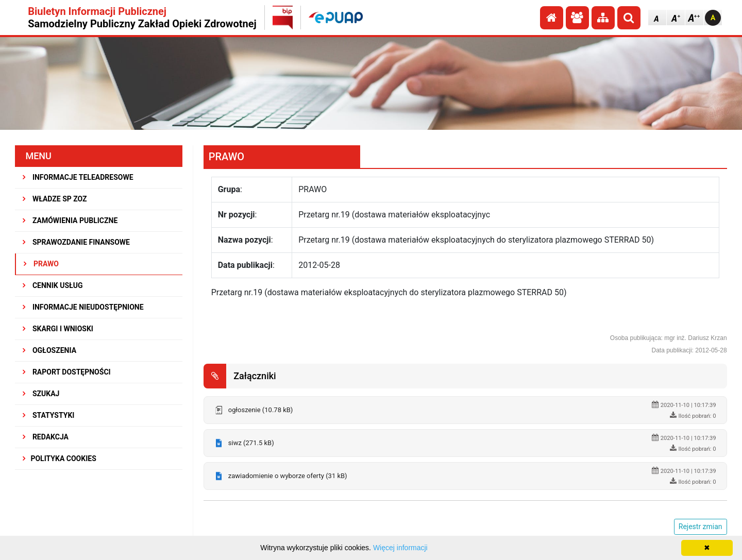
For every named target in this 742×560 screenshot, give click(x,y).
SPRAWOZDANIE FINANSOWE (76, 242)
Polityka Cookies (59, 459)
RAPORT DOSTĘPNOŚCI (66, 372)
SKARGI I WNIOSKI (58, 329)
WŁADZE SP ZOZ (55, 199)
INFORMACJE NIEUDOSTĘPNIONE (83, 307)
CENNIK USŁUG (53, 285)
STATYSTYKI (48, 415)
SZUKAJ (41, 394)
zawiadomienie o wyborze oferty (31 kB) (288, 476)
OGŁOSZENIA (49, 350)
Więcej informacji (400, 548)
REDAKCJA (46, 437)
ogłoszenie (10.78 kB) (261, 410)
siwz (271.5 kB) (251, 443)
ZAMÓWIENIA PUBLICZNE (70, 220)
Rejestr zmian (701, 527)
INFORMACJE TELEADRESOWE (78, 177)
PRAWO (41, 264)
